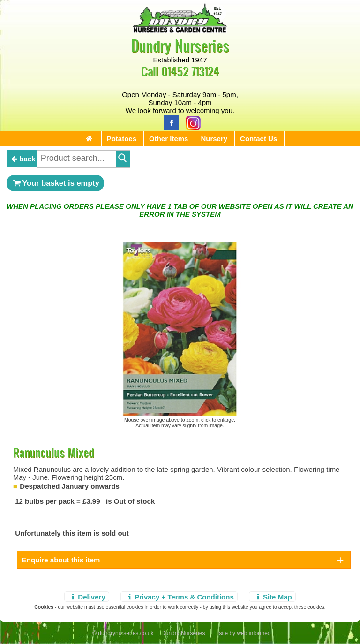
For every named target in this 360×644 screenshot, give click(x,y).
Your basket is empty (55, 183)
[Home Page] (180, 31)
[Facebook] (169, 122)
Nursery (214, 139)
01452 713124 (190, 71)
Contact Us (259, 139)
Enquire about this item (61, 560)
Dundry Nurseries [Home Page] (180, 45)
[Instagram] (191, 122)
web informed (254, 633)
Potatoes (122, 139)
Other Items (169, 139)
